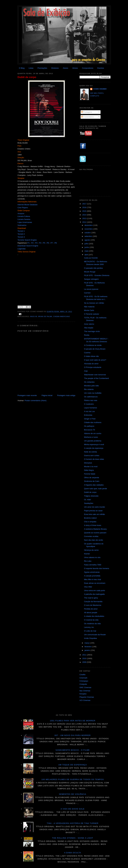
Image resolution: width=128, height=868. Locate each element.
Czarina (87, 353)
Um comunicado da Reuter (95, 635)
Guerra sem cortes (92, 455)
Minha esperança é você (94, 444)
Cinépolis (83, 684)
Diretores (55, 68)
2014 (85, 215)
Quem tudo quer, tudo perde (96, 489)
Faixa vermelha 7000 (93, 565)
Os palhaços (89, 426)
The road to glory (91, 598)
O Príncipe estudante (93, 367)
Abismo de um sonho (93, 433)
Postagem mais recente (27, 395)
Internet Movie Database (28, 205)
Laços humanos (91, 408)
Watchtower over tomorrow (95, 375)
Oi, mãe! (88, 500)
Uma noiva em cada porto (95, 590)
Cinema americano (62, 317)
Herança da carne (91, 550)
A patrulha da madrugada (94, 594)
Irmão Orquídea (90, 638)
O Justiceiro (89, 404)
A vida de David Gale (73, 809)
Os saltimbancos (91, 397)
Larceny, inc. (89, 627)
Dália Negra (89, 470)
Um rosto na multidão (93, 393)
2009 (85, 662)
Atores (65, 68)
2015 (85, 211)
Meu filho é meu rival (93, 579)
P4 (40, 243)
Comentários (87, 117)
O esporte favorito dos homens (97, 568)
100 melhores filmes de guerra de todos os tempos (73, 779)
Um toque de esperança (73, 765)
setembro (89, 236)
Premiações (42, 68)
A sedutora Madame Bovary (95, 529)
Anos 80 (34, 317)
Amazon (21, 214)
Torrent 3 (21, 237)
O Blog (22, 68)
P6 (48, 243)
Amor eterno (89, 324)
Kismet (87, 554)
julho (87, 244)
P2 (32, 243)
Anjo (86, 371)
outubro (88, 233)
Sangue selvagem (91, 279)
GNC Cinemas (85, 687)
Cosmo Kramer (100, 89)
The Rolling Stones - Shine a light (73, 838)
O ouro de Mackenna (93, 605)
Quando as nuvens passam (95, 533)
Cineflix (83, 675)
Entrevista (88, 415)
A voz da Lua (89, 411)
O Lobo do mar (90, 631)
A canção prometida (92, 576)
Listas (31, 68)
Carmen (87, 293)
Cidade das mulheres (93, 422)
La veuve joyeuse (91, 289)
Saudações (89, 503)
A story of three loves (93, 525)
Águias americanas (92, 572)
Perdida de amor (91, 609)
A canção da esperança (94, 448)
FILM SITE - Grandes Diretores (97, 275)
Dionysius (88, 463)
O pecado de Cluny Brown (95, 349)
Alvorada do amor (91, 364)
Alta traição (89, 328)
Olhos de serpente (92, 478)
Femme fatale (90, 474)
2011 (85, 655)
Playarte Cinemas (87, 697)
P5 (44, 243)
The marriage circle (92, 331)
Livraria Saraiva (24, 219)
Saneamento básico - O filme (73, 750)
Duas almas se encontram (95, 583)
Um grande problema (93, 441)
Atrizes (75, 68)
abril (86, 255)
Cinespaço (84, 681)
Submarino (22, 225)
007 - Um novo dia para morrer (73, 735)
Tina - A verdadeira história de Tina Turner (73, 823)
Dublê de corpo (27, 77)
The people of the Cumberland (96, 378)
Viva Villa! (88, 587)
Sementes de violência (73, 794)
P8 (56, 243)
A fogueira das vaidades (94, 485)
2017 (85, 204)
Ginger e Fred (90, 419)
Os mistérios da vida (92, 624)
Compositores (88, 68)
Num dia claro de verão (94, 540)
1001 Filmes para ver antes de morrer (73, 721)
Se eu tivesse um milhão (94, 303)
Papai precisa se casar (93, 511)
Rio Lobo (88, 561)
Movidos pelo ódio (91, 386)
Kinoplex (83, 694)
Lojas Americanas (25, 222)
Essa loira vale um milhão (94, 514)
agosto (88, 240)
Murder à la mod (91, 467)
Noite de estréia (90, 452)
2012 (85, 222)
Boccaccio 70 (89, 430)
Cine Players (23, 208)
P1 (29, 243)
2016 (85, 207)
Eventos (101, 68)
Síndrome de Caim (92, 481)
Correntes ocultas (91, 536)
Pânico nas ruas (91, 400)
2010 (85, 658)
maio (87, 251)
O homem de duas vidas (94, 459)
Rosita (87, 335)
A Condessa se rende (93, 345)
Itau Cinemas (85, 691)
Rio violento (89, 389)
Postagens (87, 112)
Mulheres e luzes (91, 437)
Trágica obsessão (91, 496)
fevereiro (88, 647)
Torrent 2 (21, 234)
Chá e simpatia (90, 522)
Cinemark (84, 678)
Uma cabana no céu (92, 557)
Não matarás (89, 307)
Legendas (22, 249)
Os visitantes (89, 382)
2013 (85, 218)
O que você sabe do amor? (95, 360)
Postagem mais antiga (66, 395)
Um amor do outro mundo (94, 507)
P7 (52, 243)
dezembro (89, 225)
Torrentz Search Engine (27, 240)
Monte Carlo (89, 310)
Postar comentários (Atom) (36, 401)
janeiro (88, 650)
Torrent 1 (21, 231)
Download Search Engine (28, 246)
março (87, 643)
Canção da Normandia (93, 601)
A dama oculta (73, 853)
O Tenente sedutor (92, 314)
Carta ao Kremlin (91, 258)
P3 (36, 243)
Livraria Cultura (24, 216)
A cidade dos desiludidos (94, 616)
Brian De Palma (45, 317)
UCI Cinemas (85, 700)
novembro (89, 229)
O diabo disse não (91, 356)
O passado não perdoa (93, 268)
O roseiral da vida (91, 620)
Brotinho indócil (90, 518)
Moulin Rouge (90, 272)
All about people (91, 613)
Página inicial (47, 395)
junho (87, 247)
